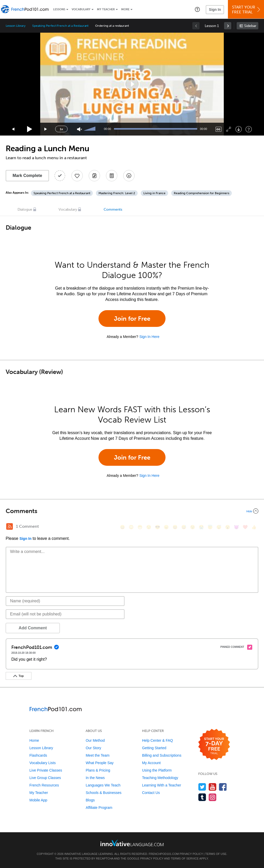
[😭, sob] (201, 527)
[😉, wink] (193, 527)
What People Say (100, 763)
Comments (113, 209)
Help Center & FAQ (158, 740)
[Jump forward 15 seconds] (46, 129)
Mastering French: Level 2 (117, 193)
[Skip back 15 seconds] (13, 129)
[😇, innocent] (210, 527)
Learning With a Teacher (162, 785)
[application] (132, 84)
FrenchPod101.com (164, 854)
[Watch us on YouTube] (213, 787)
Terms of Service (185, 858)
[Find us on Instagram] (213, 797)
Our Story (93, 748)
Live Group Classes (45, 778)
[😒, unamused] (149, 527)
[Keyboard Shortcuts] (249, 129)
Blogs (90, 800)
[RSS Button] (10, 526)
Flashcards (38, 755)
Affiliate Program (99, 808)
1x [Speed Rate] (61, 129)
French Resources (44, 785)
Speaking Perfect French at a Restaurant (60, 26)
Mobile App (38, 800)
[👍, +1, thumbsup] (254, 527)
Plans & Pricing (98, 770)
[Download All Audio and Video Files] (129, 176)
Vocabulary (81, 9)
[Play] (30, 129)
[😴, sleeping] (219, 527)
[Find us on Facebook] (223, 787)
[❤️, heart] (245, 527)
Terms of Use (216, 854)
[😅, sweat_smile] (184, 527)
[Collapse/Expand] (132, 511)
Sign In (215, 10)
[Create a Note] (94, 176)
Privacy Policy (191, 854)
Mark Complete (27, 176)
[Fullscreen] (229, 129)
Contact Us (151, 793)
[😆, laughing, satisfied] (175, 527)
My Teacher (106, 9)
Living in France (154, 193)
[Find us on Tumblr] (202, 797)
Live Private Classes (46, 770)
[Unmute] (80, 129)
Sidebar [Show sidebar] (250, 26)
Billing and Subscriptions (162, 755)
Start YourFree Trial (247, 10)
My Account (151, 763)
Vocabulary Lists (43, 763)
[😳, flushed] (131, 527)
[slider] (90, 129)
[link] (228, 26)
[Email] (65, 614)
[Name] (65, 601)
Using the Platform (157, 770)
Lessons (59, 9)
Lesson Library (16, 26)
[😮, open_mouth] (228, 527)
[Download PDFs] (112, 176)
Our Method (95, 740)
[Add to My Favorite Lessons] (77, 176)
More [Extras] (125, 9)
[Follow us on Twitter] (202, 787)
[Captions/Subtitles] (218, 129)
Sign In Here (149, 337)
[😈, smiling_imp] (236, 527)
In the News (95, 778)
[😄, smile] (122, 527)
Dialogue (25, 209)
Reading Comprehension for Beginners (201, 193)
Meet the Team (97, 755)
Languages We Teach (103, 785)
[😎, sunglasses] (158, 527)
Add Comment (33, 628)
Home (34, 740)
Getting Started (154, 748)
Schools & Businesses (104, 793)
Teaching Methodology (160, 778)
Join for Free (132, 319)
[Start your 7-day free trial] (214, 745)
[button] (197, 9)
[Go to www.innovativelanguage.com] (132, 843)
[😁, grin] (140, 527)
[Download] (239, 129)
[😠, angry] (166, 527)
